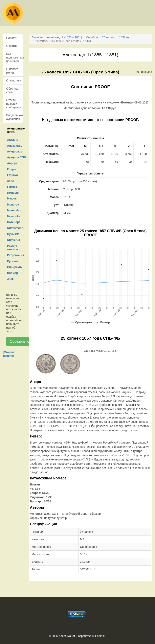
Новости (12, 38)
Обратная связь (13, 90)
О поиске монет (12, 71)
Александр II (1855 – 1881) (64, 37)
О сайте (11, 46)
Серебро (92, 37)
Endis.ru (100, 636)
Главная (37, 37)
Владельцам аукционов (15, 117)
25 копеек (108, 37)
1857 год (125, 37)
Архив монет (67, 636)
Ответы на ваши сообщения (14, 104)
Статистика (14, 80)
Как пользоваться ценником (15, 57)
